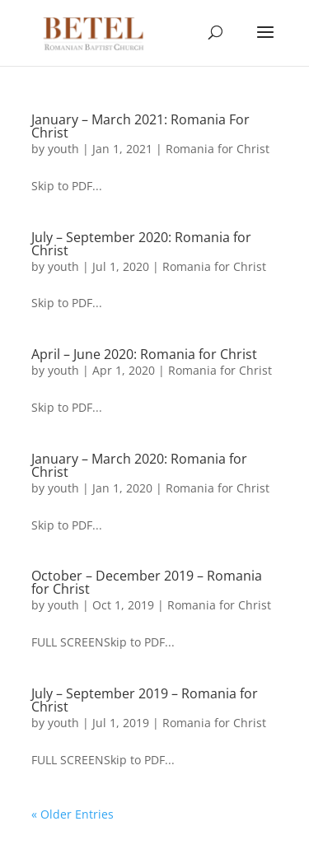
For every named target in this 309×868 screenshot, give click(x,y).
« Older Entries (73, 814)
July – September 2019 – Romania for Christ (145, 700)
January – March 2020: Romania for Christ (139, 465)
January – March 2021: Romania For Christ (140, 126)
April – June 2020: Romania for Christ (144, 354)
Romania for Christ (218, 149)
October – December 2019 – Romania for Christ (147, 582)
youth (63, 149)
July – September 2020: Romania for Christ (141, 244)
